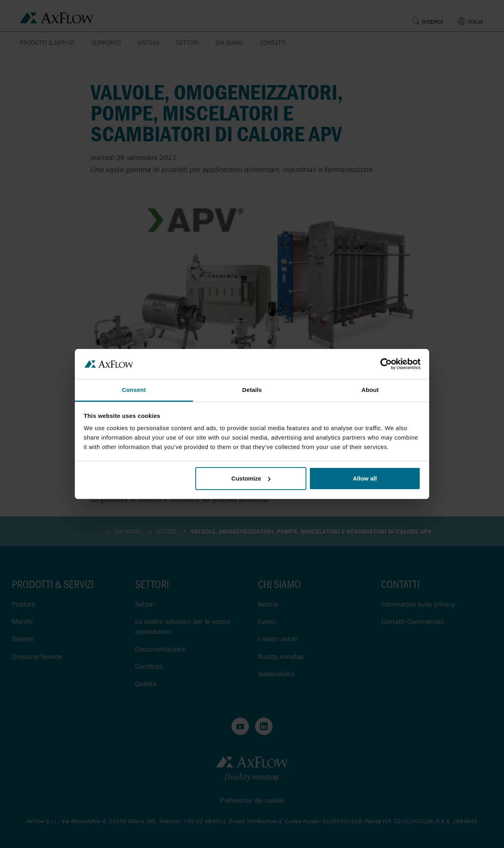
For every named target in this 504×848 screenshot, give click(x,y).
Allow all (365, 478)
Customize (251, 478)
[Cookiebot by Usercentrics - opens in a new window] (386, 364)
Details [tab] (252, 390)
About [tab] (370, 390)
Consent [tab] (134, 390)
